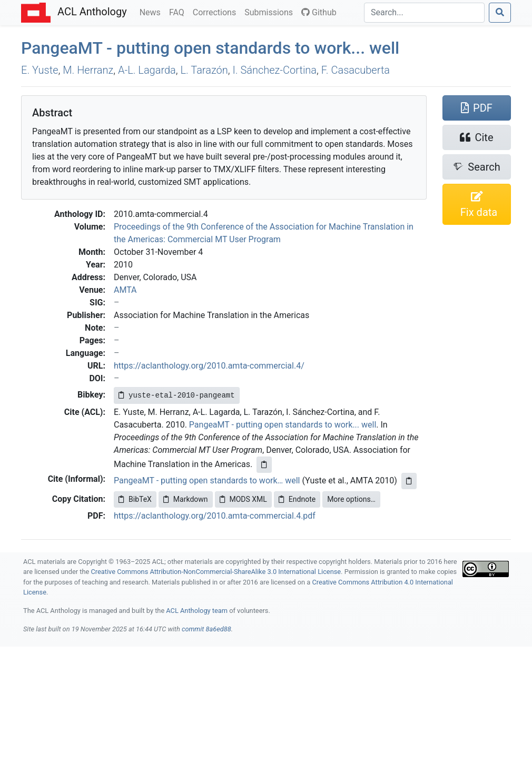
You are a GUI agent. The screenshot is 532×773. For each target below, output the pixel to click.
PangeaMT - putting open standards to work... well (283, 425)
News (152, 12)
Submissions (271, 12)
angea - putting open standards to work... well (210, 48)
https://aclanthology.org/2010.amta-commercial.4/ (209, 366)
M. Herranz (88, 70)
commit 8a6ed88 (206, 629)
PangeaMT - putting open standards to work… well (207, 480)
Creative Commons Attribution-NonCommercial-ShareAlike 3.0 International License (216, 572)
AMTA (125, 290)
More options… (351, 499)
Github (319, 12)
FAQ (179, 12)
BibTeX (135, 499)
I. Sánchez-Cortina (274, 70)
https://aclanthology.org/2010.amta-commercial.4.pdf (215, 516)
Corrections (216, 12)
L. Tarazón (204, 70)
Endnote (297, 499)
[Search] (424, 13)
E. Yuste (40, 70)
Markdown (186, 499)
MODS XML (243, 499)
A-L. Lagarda (147, 70)
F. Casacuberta (356, 70)
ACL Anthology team (197, 611)
